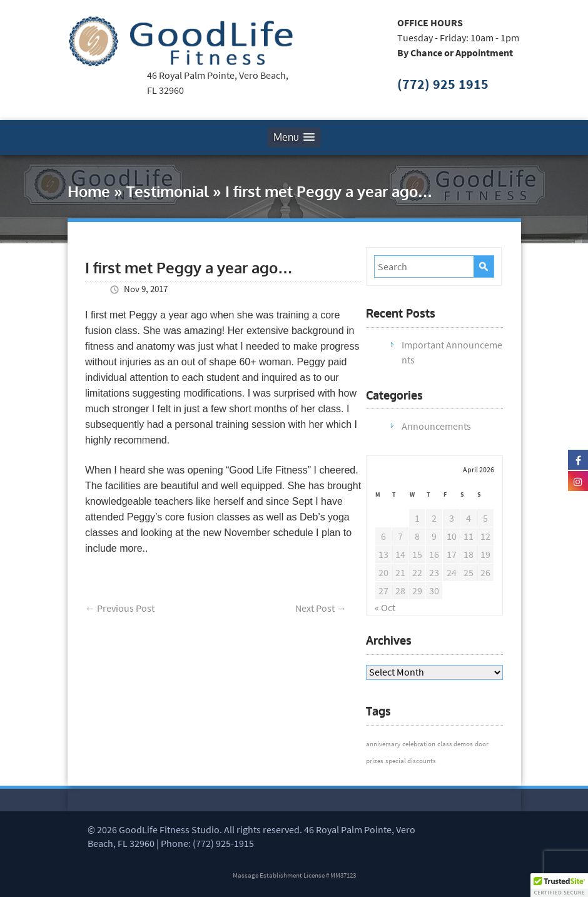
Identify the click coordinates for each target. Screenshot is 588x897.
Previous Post (120, 608)
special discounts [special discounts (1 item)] (411, 761)
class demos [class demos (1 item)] (455, 744)
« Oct (385, 607)
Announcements (436, 426)
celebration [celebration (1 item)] (419, 744)
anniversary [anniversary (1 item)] (383, 744)
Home (89, 191)
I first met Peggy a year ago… (189, 267)
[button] (559, 885)
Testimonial (168, 191)
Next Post (321, 608)
